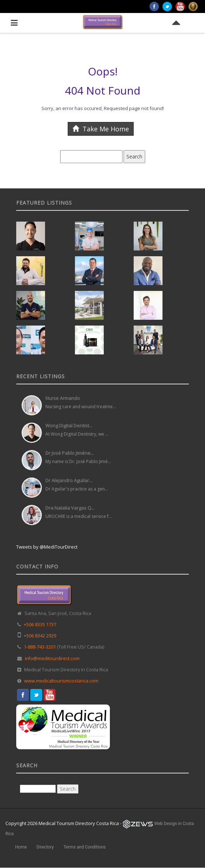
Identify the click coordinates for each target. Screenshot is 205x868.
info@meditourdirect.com (52, 658)
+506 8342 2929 (40, 636)
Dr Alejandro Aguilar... (69, 480)
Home (21, 847)
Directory (45, 847)
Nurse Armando (63, 398)
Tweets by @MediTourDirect (47, 547)
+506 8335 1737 (40, 625)
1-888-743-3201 (40, 647)
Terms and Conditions (84, 847)
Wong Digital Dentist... (69, 426)
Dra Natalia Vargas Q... (70, 508)
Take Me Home (101, 129)
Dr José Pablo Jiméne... (70, 453)
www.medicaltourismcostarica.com (61, 681)
